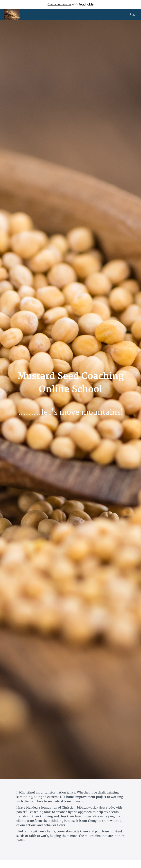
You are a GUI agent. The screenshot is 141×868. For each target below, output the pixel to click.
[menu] (132, 15)
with (70, 4)
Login (134, 15)
